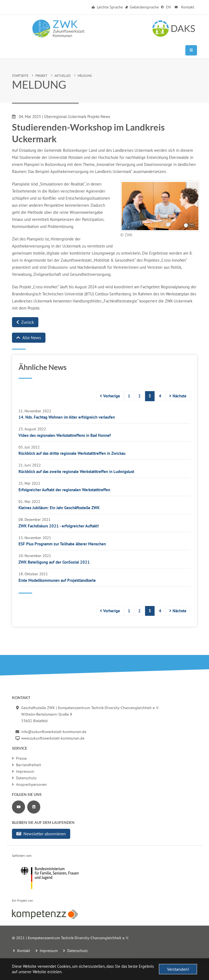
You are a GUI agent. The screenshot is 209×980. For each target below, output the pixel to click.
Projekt (41, 75)
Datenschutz (24, 778)
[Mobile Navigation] (191, 50)
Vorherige (110, 396)
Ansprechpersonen (29, 784)
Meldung (85, 75)
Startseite (20, 75)
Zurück (25, 322)
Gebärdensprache (142, 7)
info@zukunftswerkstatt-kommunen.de (54, 732)
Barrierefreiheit (27, 765)
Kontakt (184, 7)
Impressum (23, 771)
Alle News (29, 338)
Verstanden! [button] (178, 969)
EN (166, 7)
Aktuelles (62, 75)
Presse (19, 758)
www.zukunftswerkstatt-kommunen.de (53, 738)
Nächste (178, 396)
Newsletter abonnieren (41, 834)
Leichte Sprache (107, 7)
